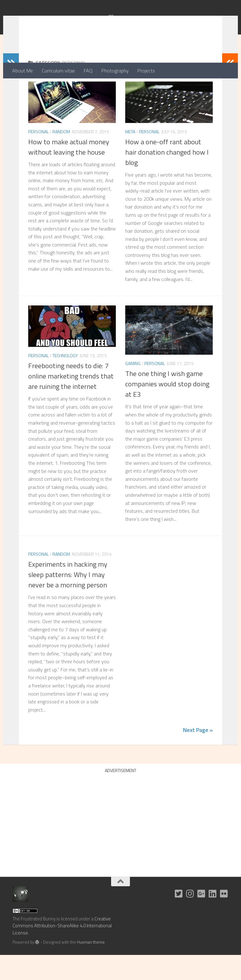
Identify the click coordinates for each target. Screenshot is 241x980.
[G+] (201, 919)
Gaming (133, 388)
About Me (23, 71)
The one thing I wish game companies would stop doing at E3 (167, 409)
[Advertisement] (120, 845)
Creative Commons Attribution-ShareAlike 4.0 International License (62, 951)
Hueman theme (91, 967)
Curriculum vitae (58, 71)
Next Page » (198, 755)
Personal (38, 157)
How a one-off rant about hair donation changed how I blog (167, 177)
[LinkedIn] (213, 919)
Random (61, 157)
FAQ (88, 71)
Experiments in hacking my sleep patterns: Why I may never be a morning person (68, 600)
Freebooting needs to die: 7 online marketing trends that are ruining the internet (71, 401)
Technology (65, 381)
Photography (115, 71)
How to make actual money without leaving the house (69, 172)
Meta (130, 157)
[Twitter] (179, 919)
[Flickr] (224, 919)
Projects (146, 71)
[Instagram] (190, 919)
